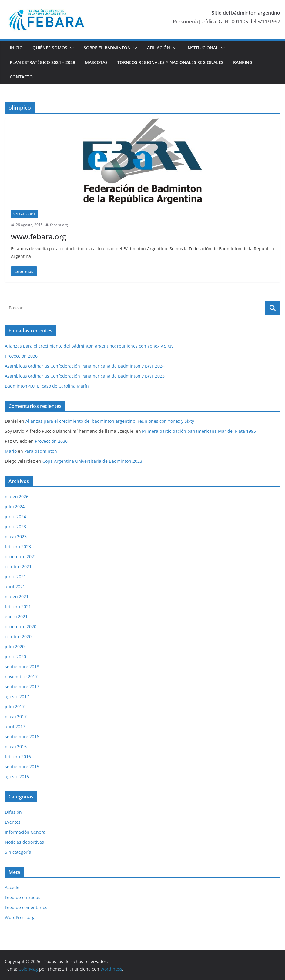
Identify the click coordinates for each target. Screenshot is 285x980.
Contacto (21, 77)
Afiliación (159, 48)
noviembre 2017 (21, 677)
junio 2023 (15, 527)
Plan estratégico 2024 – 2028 (42, 62)
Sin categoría (24, 214)
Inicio (16, 48)
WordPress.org (20, 917)
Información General (26, 832)
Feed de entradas (23, 897)
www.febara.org (39, 237)
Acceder (13, 887)
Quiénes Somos (50, 48)
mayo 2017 (16, 717)
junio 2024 (15, 517)
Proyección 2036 (21, 356)
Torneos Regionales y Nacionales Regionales (170, 62)
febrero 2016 (18, 757)
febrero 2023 (18, 547)
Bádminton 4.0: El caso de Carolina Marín (47, 386)
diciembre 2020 (21, 627)
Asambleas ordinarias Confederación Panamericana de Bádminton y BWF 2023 (85, 376)
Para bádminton (41, 451)
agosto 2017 (17, 697)
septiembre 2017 (22, 687)
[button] (71, 48)
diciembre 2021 (21, 557)
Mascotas (96, 62)
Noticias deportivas (24, 842)
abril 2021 (15, 587)
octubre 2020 (18, 637)
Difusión (13, 812)
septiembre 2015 (22, 767)
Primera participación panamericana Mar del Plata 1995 (199, 431)
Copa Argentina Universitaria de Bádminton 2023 (92, 461)
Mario (11, 451)
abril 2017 (15, 727)
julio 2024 (15, 507)
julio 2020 (15, 647)
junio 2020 (15, 657)
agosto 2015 (17, 777)
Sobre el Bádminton (107, 48)
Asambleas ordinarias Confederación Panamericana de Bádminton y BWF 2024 (85, 366)
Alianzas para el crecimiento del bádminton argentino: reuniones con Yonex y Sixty (89, 346)
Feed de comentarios (26, 907)
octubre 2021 (18, 567)
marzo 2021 (17, 597)
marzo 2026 (17, 497)
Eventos (13, 822)
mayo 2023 (16, 537)
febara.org (59, 225)
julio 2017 (15, 707)
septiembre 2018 (22, 667)
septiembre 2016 (22, 737)
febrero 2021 (18, 607)
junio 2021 (15, 577)
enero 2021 (16, 617)
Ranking (243, 62)
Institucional (202, 48)
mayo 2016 (16, 747)
